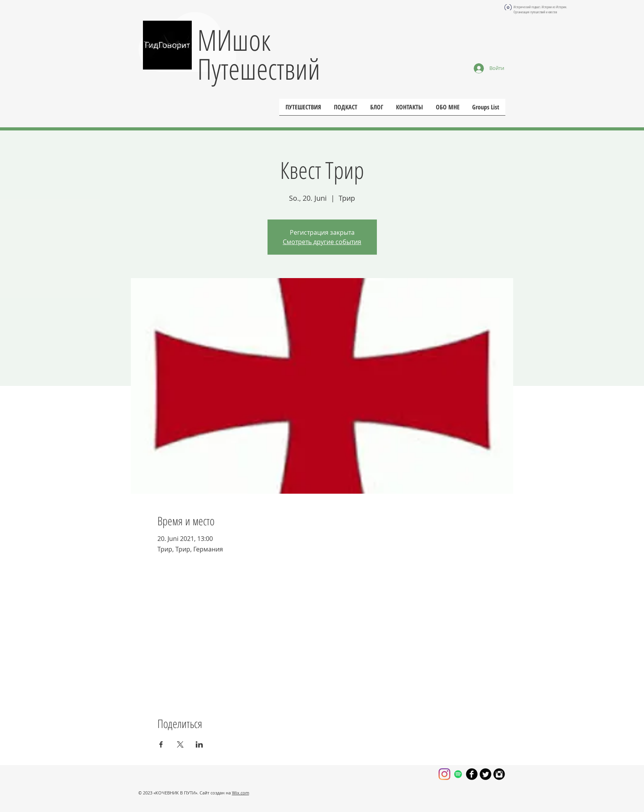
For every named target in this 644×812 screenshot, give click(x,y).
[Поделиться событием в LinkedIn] (199, 744)
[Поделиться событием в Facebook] (161, 744)
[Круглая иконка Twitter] (485, 774)
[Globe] (508, 7)
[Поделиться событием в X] (180, 744)
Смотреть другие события (322, 242)
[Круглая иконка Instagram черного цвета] (499, 774)
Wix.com (241, 793)
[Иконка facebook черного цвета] (472, 774)
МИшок (234, 40)
